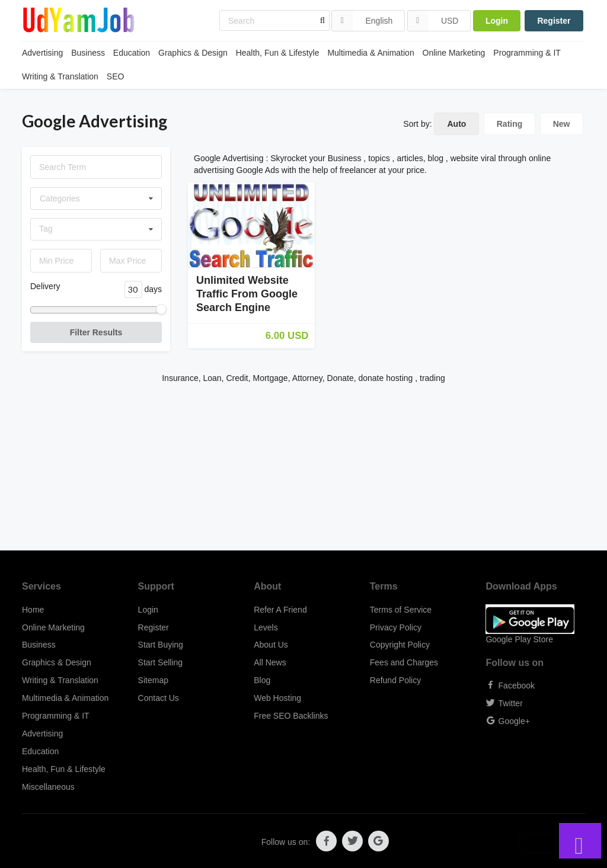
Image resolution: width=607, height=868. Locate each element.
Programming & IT (527, 53)
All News (270, 662)
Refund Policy (395, 680)
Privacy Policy (396, 627)
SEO (116, 76)
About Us (271, 645)
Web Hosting (277, 698)
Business (88, 53)
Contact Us (159, 698)
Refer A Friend (280, 610)
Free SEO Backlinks (291, 716)
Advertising (42, 53)
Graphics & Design (193, 53)
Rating (510, 124)
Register (554, 21)
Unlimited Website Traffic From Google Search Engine (247, 294)
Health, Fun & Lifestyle (278, 53)
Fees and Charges (404, 662)
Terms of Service (401, 610)
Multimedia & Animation (370, 53)
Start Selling (160, 662)
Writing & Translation (60, 76)
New (562, 124)
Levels (266, 627)
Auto (456, 124)
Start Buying (161, 645)
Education (132, 53)
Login (497, 21)
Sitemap (153, 680)
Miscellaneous (48, 787)
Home (33, 610)
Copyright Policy (400, 645)
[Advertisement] (303, 467)
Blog (262, 680)
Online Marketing (454, 53)
